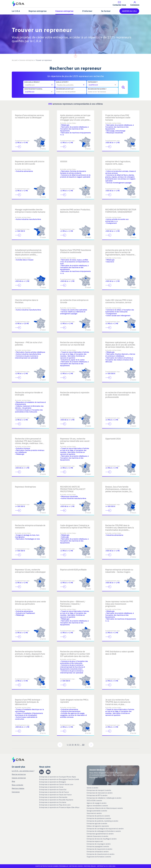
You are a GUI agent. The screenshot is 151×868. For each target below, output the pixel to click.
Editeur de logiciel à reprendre (98, 826)
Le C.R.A (16, 11)
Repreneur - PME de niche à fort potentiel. (29, 344)
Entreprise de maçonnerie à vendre (99, 849)
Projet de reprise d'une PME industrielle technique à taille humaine (118, 118)
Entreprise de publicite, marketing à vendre (102, 821)
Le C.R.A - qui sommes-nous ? (23, 771)
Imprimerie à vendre (94, 813)
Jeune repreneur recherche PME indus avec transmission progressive (119, 604)
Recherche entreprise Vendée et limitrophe (29, 394)
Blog (13, 781)
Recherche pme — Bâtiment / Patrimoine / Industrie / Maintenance (73, 604)
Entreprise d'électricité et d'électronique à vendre (105, 808)
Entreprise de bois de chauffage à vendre (102, 839)
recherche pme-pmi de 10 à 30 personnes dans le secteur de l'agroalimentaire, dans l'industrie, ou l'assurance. (120, 253)
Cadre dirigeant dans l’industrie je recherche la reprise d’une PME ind (75, 526)
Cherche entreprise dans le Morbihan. (27, 301)
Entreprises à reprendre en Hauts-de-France (56, 795)
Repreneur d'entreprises (25, 487)
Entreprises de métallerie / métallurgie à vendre (104, 798)
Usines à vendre (92, 788)
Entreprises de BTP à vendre (97, 795)
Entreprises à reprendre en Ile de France (54, 792)
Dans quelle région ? (32, 82)
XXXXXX (64, 161)
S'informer (87, 11)
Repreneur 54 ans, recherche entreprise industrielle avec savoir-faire (75, 441)
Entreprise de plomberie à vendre (99, 818)
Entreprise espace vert (95, 841)
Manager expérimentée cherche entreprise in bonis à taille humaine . (30, 212)
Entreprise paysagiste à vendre (98, 846)
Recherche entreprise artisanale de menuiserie (30, 526)
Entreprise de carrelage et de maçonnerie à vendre (105, 829)
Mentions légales (18, 788)
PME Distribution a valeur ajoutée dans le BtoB (120, 653)
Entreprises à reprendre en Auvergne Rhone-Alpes (58, 777)
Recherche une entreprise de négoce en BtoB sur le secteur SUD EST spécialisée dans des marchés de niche (75, 655)
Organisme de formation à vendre (99, 857)
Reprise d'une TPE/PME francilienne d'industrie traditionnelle (76, 251)
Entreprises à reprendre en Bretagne (53, 782)
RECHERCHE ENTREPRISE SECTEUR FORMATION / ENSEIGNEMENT (121, 211)
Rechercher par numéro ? (97, 89)
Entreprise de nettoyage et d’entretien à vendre (104, 831)
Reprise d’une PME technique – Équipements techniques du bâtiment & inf (28, 702)
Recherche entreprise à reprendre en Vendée (75, 394)
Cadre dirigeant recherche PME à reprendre (74, 701)
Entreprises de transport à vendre (99, 790)
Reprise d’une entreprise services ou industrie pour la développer (29, 116)
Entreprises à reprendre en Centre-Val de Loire (56, 784)
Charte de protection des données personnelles (52, 866)
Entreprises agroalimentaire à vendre (100, 834)
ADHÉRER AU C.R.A (129, 11)
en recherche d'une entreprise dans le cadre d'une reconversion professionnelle (120, 395)
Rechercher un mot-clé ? (65, 89)
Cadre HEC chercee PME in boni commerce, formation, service (119, 301)
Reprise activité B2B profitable (73, 570)
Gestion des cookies (76, 866)
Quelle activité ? (62, 82)
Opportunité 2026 (113, 439)
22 (83, 745)
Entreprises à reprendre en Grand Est (53, 789)
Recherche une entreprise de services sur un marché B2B (73, 344)
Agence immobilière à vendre (97, 806)
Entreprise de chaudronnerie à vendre (101, 854)
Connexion (16, 792)
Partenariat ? (93, 82)
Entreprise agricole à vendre (97, 823)
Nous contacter (18, 785)
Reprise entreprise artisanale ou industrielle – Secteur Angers (119, 571)
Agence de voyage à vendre (97, 803)
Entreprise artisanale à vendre (98, 852)
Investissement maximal (33, 89)
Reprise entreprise (38, 11)
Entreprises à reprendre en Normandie (53, 797)
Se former (106, 11)
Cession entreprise (64, 11)
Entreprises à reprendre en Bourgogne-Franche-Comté (59, 779)
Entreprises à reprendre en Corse (51, 787)
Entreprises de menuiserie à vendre (100, 793)
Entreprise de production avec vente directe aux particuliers (30, 603)
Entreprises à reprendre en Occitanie (53, 802)
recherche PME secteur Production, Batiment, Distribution (75, 211)
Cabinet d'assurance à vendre (97, 836)
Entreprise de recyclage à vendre (99, 844)
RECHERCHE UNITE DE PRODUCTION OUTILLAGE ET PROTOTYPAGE (73, 489)
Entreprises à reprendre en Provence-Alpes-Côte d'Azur (60, 807)
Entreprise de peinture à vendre (98, 816)
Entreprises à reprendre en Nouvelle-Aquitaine (56, 800)
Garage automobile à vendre (97, 811)
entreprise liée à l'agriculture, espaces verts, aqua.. (118, 163)
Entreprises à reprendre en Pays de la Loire (55, 805)
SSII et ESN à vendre (94, 800)
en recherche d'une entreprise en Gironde (74, 301)
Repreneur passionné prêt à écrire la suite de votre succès (30, 163)
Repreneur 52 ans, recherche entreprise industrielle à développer (30, 571)
